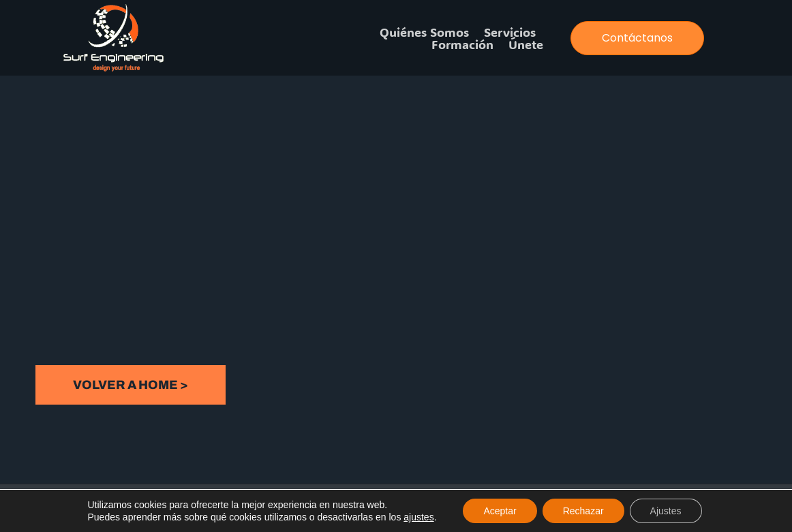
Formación (462, 44)
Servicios (510, 32)
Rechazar (583, 511)
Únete (526, 44)
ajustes (418, 517)
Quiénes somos (424, 32)
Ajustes (666, 511)
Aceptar (500, 511)
